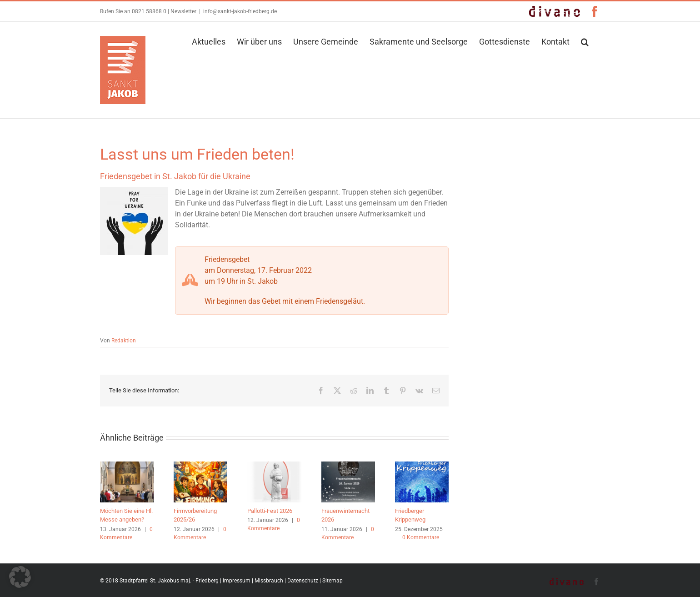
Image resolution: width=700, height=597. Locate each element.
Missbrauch (269, 581)
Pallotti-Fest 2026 (270, 511)
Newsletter (183, 11)
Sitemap (332, 581)
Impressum (237, 581)
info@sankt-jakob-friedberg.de (240, 11)
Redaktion (124, 341)
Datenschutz (303, 581)
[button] (585, 41)
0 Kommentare (421, 537)
